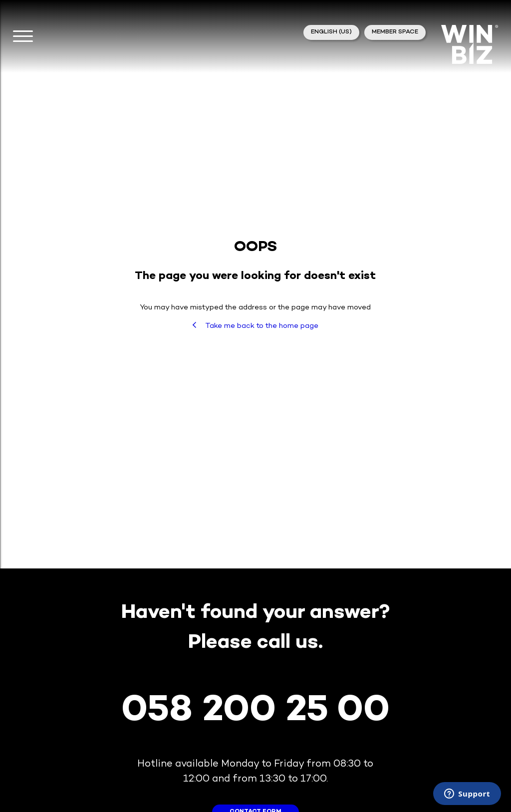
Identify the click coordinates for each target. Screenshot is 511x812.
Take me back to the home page (255, 326)
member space (395, 32)
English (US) (331, 32)
